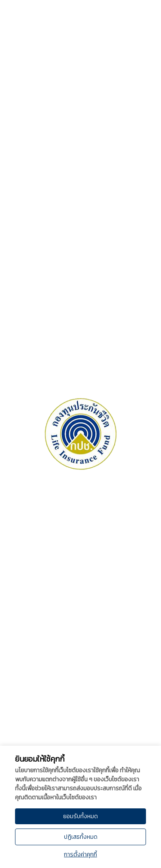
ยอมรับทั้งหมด (80, 816)
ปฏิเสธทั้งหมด (81, 837)
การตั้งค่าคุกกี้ (80, 854)
